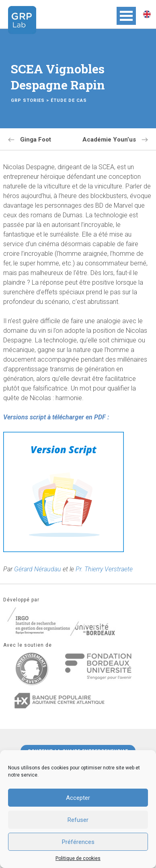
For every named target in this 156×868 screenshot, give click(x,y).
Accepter (78, 798)
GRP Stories (28, 100)
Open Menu (126, 16)
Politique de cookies (78, 858)
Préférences (78, 842)
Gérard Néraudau (38, 569)
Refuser (78, 820)
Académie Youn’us (109, 140)
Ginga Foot (36, 140)
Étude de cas (69, 100)
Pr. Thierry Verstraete (104, 569)
